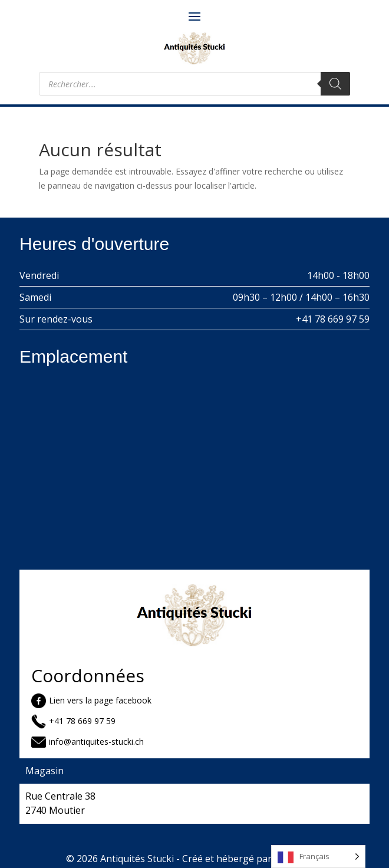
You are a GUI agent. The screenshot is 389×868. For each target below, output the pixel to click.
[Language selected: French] (318, 857)
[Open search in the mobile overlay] (194, 84)
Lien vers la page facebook (100, 700)
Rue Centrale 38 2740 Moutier (60, 803)
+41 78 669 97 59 (333, 319)
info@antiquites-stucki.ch (96, 742)
